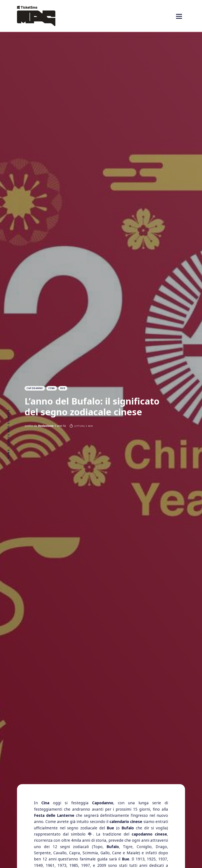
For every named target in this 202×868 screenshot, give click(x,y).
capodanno (35, 388)
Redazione (46, 426)
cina (52, 388)
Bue (63, 388)
